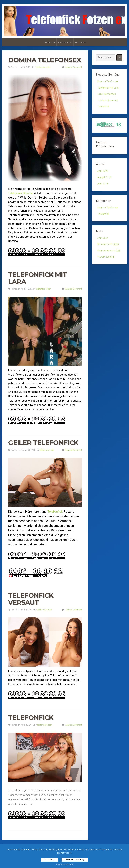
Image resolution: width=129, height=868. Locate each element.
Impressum (80, 42)
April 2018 (103, 184)
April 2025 (103, 171)
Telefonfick (55, 512)
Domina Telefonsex (45, 60)
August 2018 (104, 177)
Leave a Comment (74, 67)
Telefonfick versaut (31, 599)
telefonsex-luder (43, 67)
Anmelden (103, 238)
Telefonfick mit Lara (37, 278)
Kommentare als (109, 251)
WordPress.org (106, 257)
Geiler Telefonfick (43, 443)
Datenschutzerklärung (75, 860)
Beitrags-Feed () (108, 244)
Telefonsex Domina (20, 193)
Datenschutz (65, 42)
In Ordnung (50, 860)
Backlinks (49, 42)
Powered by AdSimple (65, 865)
